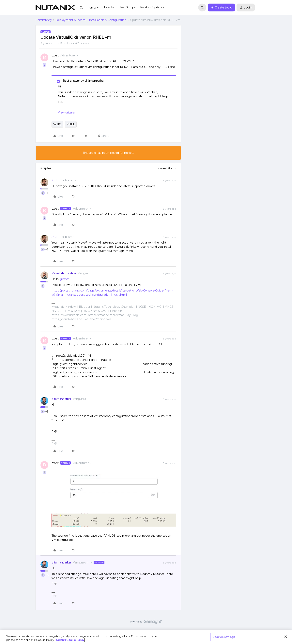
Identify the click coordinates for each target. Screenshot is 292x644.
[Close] (286, 637)
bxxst (55, 55)
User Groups (127, 7)
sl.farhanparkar (61, 399)
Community (44, 20)
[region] (146, 637)
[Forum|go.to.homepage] (55, 7)
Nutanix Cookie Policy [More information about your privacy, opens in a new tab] (70, 640)
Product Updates (152, 7)
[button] (221, 7)
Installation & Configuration (108, 20)
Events (109, 7)
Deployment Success (70, 20)
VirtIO (57, 124)
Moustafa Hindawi (64, 273)
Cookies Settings (224, 637)
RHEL (71, 124)
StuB (55, 180)
